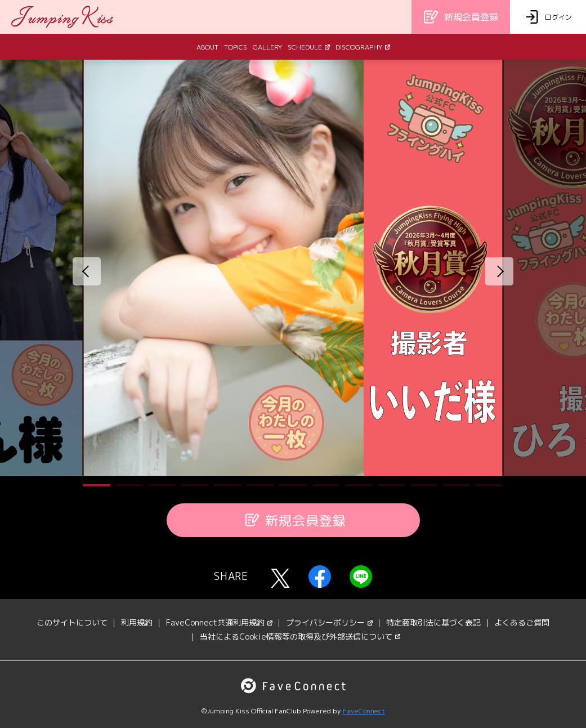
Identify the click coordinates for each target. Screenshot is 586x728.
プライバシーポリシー (329, 622)
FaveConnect (364, 711)
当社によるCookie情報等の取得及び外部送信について (300, 637)
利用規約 (137, 622)
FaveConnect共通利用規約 (219, 622)
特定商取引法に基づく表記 (433, 622)
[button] (97, 485)
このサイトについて (72, 622)
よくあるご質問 (522, 622)
